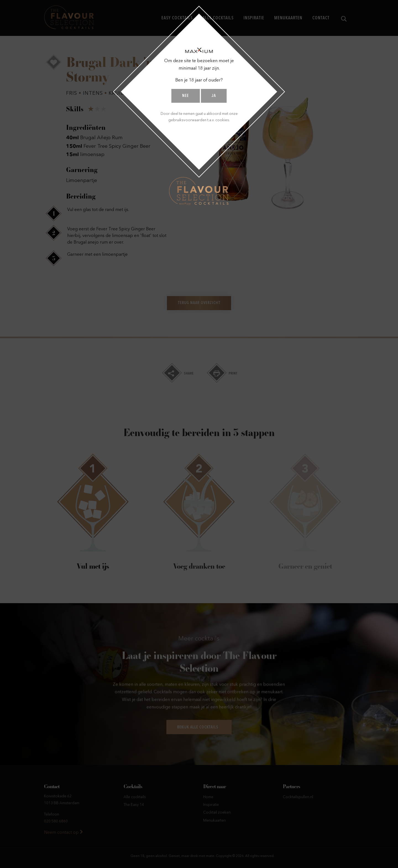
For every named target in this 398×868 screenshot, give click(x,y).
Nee (185, 96)
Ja (214, 96)
